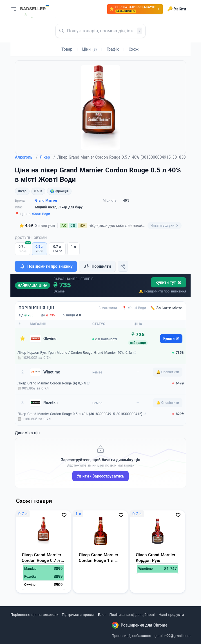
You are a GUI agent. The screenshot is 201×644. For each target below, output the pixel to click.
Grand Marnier (46, 201)
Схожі (134, 49)
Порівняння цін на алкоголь (34, 615)
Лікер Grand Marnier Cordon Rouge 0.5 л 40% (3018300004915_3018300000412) (80, 414)
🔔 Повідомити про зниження (162, 291)
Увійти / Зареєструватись (101, 476)
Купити (171, 339)
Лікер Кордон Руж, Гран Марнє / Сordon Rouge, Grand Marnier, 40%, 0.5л (75, 353)
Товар (67, 49)
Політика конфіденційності (132, 615)
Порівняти (97, 266)
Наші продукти (171, 615)
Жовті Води (41, 214)
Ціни (90, 49)
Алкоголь (26, 157)
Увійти (177, 9)
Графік (113, 49)
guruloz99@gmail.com (173, 636)
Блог (102, 615)
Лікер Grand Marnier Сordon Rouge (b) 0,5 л (52, 383)
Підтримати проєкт (78, 615)
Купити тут (168, 282)
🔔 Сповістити (168, 372)
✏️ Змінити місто (166, 308)
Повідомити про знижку (46, 266)
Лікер (47, 157)
